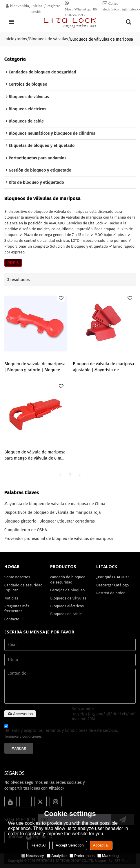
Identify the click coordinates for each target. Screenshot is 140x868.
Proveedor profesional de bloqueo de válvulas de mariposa (59, 539)
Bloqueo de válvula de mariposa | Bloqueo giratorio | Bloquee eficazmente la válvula (35, 367)
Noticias (11, 598)
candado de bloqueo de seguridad (68, 579)
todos (22, 39)
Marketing (108, 856)
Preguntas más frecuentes (17, 608)
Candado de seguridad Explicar (23, 588)
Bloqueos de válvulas (49, 39)
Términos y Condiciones (23, 736)
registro (54, 6)
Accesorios (20, 714)
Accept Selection (70, 845)
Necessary (33, 856)
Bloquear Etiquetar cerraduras (67, 521)
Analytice (57, 856)
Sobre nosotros (17, 577)
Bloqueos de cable (66, 614)
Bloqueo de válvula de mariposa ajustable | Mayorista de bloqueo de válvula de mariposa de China (103, 367)
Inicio (9, 39)
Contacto (12, 619)
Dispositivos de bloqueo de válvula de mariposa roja (53, 513)
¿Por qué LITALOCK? (113, 577)
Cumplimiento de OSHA (26, 530)
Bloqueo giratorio (20, 521)
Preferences (82, 856)
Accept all (101, 845)
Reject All (39, 845)
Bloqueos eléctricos (67, 606)
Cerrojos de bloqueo (67, 590)
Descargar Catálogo (112, 585)
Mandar (19, 748)
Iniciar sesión (37, 9)
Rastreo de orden (111, 593)
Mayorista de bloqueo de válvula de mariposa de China (55, 504)
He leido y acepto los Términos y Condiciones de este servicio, (61, 732)
